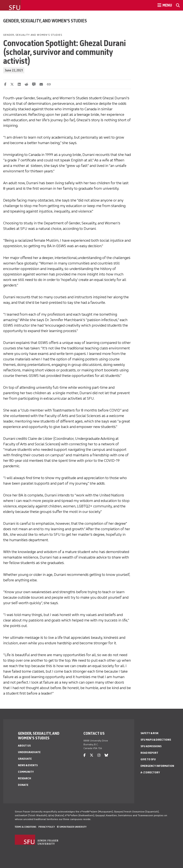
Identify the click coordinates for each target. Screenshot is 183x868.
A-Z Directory (150, 772)
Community (26, 772)
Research (25, 778)
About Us (24, 746)
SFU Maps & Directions (156, 740)
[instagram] (99, 755)
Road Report (149, 753)
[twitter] (91, 755)
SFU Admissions (151, 746)
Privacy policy (47, 827)
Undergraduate (29, 752)
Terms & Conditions (26, 827)
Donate (23, 785)
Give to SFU (148, 759)
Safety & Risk (150, 733)
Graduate (25, 759)
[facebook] (85, 755)
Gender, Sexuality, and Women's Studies (45, 21)
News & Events (28, 765)
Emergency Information (157, 766)
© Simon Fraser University (72, 827)
